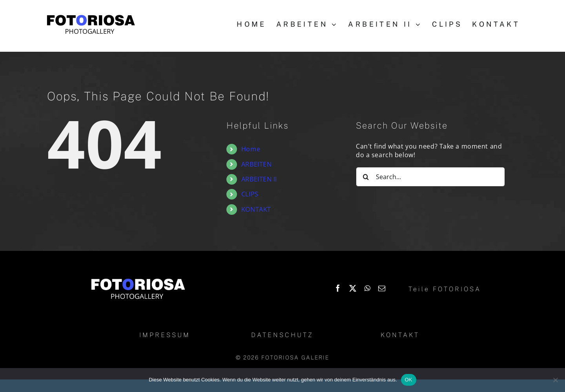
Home (251, 149)
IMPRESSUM (165, 335)
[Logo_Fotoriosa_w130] (138, 279)
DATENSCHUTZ (282, 335)
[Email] (382, 288)
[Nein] (555, 380)
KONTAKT (256, 209)
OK (409, 380)
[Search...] (430, 177)
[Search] (366, 177)
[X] (353, 288)
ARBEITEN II (259, 179)
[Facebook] (338, 288)
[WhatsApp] (368, 288)
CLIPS (250, 194)
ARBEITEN (256, 164)
